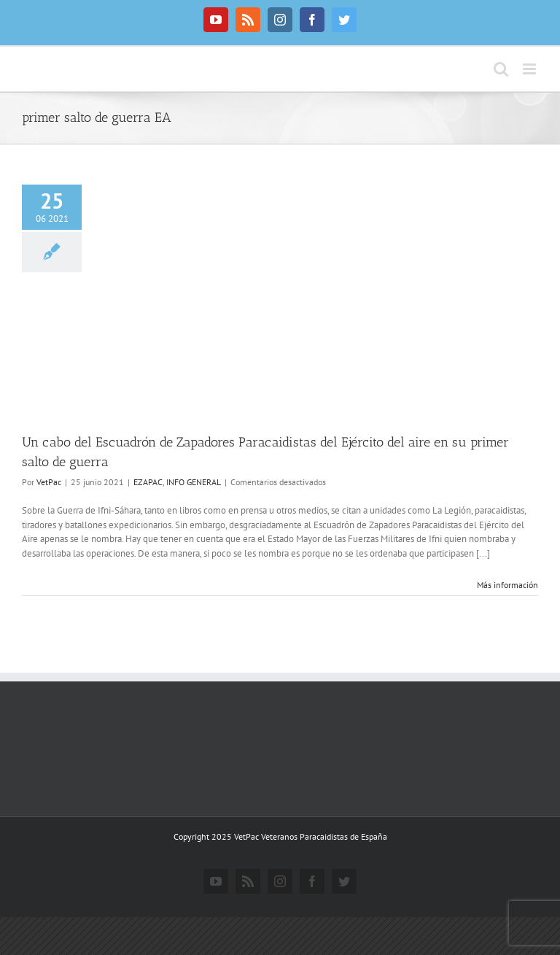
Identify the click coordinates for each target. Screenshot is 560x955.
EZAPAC (148, 482)
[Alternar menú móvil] (530, 69)
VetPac (49, 482)
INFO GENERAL (194, 482)
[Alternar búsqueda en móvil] (501, 69)
